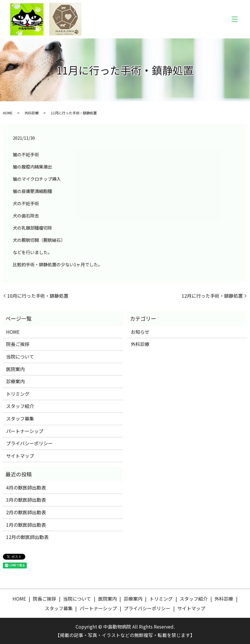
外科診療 (32, 113)
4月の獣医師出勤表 (26, 487)
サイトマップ (20, 456)
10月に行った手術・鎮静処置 (38, 296)
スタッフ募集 (20, 418)
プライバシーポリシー (29, 443)
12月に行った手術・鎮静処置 (212, 296)
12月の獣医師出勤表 (27, 537)
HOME (8, 113)
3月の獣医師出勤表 (26, 500)
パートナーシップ (25, 431)
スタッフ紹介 (20, 406)
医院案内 (15, 369)
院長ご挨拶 (18, 344)
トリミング (18, 394)
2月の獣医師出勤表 (26, 512)
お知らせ (140, 332)
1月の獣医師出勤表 (26, 525)
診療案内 (15, 381)
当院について (20, 356)
